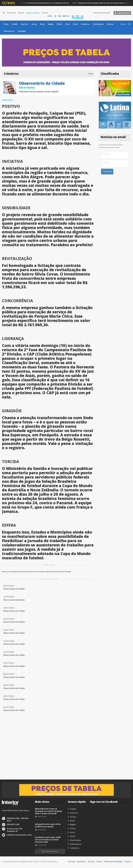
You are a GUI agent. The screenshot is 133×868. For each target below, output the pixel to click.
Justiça (34, 24)
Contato (45, 13)
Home (6, 24)
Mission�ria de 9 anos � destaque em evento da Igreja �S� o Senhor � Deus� (48, 811)
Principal (71, 861)
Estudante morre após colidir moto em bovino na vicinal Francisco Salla (48, 840)
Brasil (42, 24)
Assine (99, 861)
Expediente (81, 861)
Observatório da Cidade (42, 83)
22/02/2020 (41, 845)
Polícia (59, 24)
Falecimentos (9, 31)
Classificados (76, 840)
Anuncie (21, 13)
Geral (67, 24)
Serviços (91, 861)
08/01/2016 (41, 817)
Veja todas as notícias (50, 851)
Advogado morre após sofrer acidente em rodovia (48, 825)
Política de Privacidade (113, 861)
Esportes (24, 24)
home (91, 74)
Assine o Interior (33, 13)
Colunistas (75, 848)
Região (51, 24)
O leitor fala (11, 13)
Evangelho (22, 31)
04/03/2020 (41, 830)
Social (75, 24)
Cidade (37, 3)
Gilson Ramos (27, 87)
